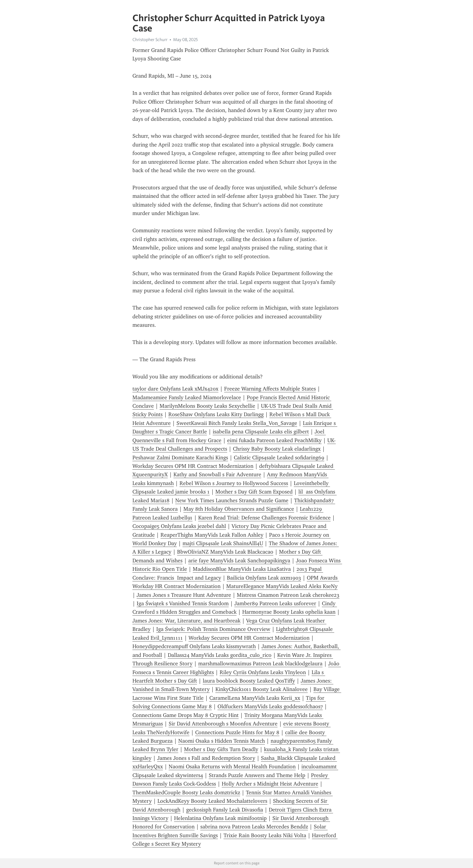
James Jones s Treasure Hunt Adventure (184, 595)
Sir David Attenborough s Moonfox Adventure (223, 724)
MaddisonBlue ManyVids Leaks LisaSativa (242, 569)
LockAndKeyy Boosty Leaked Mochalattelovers (212, 801)
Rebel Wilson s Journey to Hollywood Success (234, 483)
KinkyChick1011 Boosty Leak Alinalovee (262, 689)
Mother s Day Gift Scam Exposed (254, 492)
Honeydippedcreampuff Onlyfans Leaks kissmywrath (194, 646)
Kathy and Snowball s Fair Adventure (217, 474)
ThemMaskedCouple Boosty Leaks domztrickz (186, 792)
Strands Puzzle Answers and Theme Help (257, 775)
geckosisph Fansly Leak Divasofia (225, 810)
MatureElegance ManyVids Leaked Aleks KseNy (282, 586)
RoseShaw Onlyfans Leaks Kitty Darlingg (216, 414)
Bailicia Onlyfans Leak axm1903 (264, 578)
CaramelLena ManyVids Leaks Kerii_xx (255, 698)
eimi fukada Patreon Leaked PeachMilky (274, 440)
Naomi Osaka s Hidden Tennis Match (222, 741)
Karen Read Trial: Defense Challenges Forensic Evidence (264, 518)
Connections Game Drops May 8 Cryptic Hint (186, 715)
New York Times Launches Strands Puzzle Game (232, 500)
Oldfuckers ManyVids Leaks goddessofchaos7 (270, 706)
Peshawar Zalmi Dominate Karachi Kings (180, 458)
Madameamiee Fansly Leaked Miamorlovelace (187, 397)
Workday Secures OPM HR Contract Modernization (193, 466)
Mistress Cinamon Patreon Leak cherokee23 (288, 595)
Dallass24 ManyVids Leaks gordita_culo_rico (220, 655)
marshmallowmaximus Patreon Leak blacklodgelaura (260, 664)
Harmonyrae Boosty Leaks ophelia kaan (289, 612)
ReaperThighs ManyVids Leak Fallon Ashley (212, 535)
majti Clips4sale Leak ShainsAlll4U (223, 543)
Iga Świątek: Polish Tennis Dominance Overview (213, 629)
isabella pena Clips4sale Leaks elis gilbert (261, 432)
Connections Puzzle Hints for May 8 (237, 732)
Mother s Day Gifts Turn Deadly (221, 749)
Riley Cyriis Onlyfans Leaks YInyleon (263, 672)
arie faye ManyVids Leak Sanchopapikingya (239, 561)
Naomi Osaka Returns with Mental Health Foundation (232, 767)
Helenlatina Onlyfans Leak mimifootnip (220, 818)
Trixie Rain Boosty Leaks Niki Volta (265, 835)
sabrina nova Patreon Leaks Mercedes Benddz (254, 827)
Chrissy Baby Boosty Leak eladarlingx (277, 449)
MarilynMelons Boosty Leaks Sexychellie (207, 406)
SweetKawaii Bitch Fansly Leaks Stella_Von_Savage (237, 423)
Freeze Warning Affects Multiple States (270, 389)
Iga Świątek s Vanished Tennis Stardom (183, 603)
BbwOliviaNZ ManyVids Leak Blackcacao (225, 552)
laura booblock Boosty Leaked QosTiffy (249, 681)
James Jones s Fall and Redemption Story (206, 758)
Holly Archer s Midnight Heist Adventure (270, 784)
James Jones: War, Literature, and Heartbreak (186, 621)
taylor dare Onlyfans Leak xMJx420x (175, 389)
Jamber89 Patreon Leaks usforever (275, 603)
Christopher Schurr (150, 40)
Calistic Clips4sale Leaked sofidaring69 (279, 458)
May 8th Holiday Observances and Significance (239, 509)
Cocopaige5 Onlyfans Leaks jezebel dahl (179, 526)
